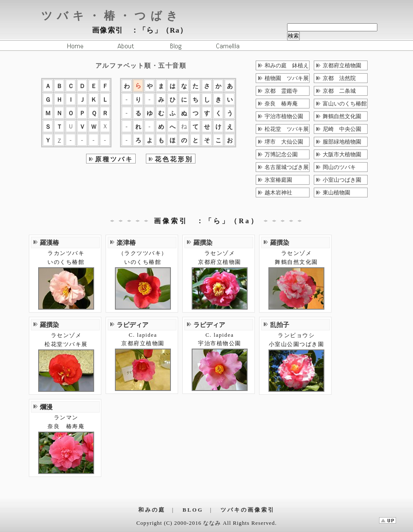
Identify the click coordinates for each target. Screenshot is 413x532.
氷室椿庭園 (278, 180)
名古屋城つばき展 (287, 167)
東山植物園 (336, 193)
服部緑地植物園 (342, 142)
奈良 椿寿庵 (281, 104)
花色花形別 (174, 159)
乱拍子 (280, 325)
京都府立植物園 (342, 66)
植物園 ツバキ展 (287, 78)
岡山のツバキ (339, 167)
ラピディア (133, 325)
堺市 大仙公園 (284, 142)
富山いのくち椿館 (345, 104)
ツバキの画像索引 (248, 510)
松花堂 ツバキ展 (287, 129)
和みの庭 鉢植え (287, 66)
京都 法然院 (339, 78)
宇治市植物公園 (284, 116)
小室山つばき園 (342, 180)
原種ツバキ (114, 159)
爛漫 (46, 407)
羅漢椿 (49, 242)
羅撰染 (203, 242)
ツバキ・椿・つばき (112, 16)
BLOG (193, 510)
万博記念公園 (281, 155)
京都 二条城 (339, 91)
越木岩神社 (278, 193)
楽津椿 (126, 242)
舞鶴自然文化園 (342, 116)
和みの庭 (152, 510)
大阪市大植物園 (342, 155)
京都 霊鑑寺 (281, 91)
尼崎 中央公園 (342, 129)
